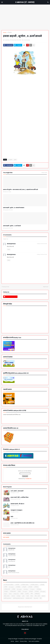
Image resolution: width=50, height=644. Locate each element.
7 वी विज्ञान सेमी (13, 591)
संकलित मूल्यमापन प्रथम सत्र (18, 598)
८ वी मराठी (37, 591)
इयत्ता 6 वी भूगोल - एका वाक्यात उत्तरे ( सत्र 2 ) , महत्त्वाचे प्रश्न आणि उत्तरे (21, 190)
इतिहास (22, 594)
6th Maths (26, 589)
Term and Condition (34, 641)
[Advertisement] (25, 17)
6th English (19, 589)
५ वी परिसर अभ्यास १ (25, 585)
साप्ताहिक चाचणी (29, 598)
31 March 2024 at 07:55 (42, 244)
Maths (10, 594)
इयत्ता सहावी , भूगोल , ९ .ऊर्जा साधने (12, 226)
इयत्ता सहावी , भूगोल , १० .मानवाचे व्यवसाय (14, 208)
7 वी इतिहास (39, 589)
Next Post (45, 287)
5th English (11, 587)
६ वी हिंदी (13, 589)
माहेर (12, 517)
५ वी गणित (17, 585)
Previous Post (6, 287)
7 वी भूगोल (6, 591)
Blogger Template (37, 639)
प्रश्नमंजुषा (19, 596)
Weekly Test (16, 594)
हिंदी (41, 598)
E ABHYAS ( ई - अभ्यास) (25, 2)
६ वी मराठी (30, 587)
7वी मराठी (31, 591)
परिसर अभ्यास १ (7, 596)
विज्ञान (32, 596)
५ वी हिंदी (5, 587)
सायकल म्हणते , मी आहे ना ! (18, 504)
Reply (9, 249)
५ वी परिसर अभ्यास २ (34, 585)
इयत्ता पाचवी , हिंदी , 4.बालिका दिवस (20, 497)
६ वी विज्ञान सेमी (7, 589)
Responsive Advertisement (25, 607)
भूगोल (15, 160)
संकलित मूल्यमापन (8, 598)
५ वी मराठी (42, 585)
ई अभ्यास (27, 594)
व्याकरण (43, 596)
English (5, 594)
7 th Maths (32, 589)
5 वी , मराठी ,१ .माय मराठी (17, 491)
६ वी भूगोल (9, 32)
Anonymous (12, 548)
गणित (32, 594)
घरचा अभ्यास (6, 537)
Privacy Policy (24, 641)
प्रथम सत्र (13, 596)
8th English (43, 591)
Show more (44, 173)
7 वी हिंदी (19, 591)
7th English (25, 591)
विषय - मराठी (37, 596)
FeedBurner (28, 479)
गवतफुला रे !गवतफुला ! (17, 510)
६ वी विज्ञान (36, 587)
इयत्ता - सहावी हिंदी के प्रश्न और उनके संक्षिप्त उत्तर (22, 523)
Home (5, 32)
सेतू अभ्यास (36, 598)
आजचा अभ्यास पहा (13, 419)
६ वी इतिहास (18, 587)
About (17, 641)
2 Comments (27, 40)
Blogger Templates (19, 639)
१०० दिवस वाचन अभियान (9, 585)
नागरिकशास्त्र (37, 594)
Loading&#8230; (25, 118)
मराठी (28, 596)
